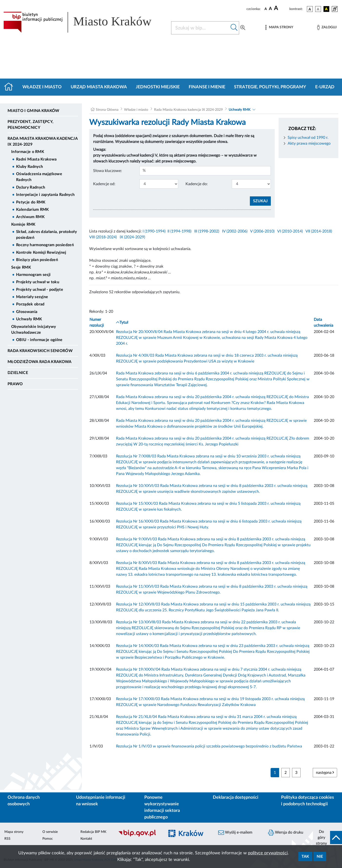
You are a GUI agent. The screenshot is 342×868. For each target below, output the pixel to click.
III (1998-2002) (207, 231)
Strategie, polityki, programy (270, 87)
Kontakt (86, 839)
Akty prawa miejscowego (309, 143)
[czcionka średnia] (270, 9)
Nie (320, 857)
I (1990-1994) (154, 231)
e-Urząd (325, 87)
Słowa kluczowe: (107, 171)
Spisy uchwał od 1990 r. (308, 138)
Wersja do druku (286, 833)
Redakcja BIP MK (93, 832)
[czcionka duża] (281, 8)
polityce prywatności (268, 853)
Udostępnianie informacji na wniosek (101, 801)
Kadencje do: (197, 184)
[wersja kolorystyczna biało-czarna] (318, 9)
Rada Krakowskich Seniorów (40, 351)
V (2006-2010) (262, 231)
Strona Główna (107, 110)
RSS (7, 839)
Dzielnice (18, 373)
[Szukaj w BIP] (200, 28)
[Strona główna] (11, 87)
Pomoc (48, 839)
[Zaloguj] (327, 27)
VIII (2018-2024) (103, 237)
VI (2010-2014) (290, 231)
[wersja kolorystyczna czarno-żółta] (326, 9)
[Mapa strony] (279, 27)
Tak (305, 857)
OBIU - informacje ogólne (39, 340)
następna (325, 772)
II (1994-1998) (179, 231)
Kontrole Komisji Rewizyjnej (41, 252)
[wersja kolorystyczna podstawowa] (310, 9)
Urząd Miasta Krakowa (99, 87)
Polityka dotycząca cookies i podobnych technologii (308, 801)
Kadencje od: (104, 184)
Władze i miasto (42, 87)
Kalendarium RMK (33, 210)
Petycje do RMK (31, 202)
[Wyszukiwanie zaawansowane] (243, 28)
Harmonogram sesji (33, 275)
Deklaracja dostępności (236, 797)
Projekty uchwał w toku (38, 282)
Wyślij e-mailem (235, 833)
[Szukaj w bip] (234, 28)
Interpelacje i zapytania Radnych (45, 195)
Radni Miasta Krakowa (36, 159)
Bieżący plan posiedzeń (37, 260)
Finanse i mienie (207, 87)
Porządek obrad (30, 304)
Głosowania (27, 312)
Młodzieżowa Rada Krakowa (40, 362)
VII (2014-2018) (319, 231)
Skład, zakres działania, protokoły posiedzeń (46, 235)
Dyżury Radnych (31, 187)
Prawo (15, 384)
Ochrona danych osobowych (24, 801)
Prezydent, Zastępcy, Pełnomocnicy (30, 125)
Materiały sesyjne (32, 297)
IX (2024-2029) (132, 237)
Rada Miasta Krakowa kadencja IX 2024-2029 (43, 141)
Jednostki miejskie (158, 87)
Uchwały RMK (29, 319)
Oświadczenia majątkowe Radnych (39, 177)
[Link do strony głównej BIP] (84, 22)
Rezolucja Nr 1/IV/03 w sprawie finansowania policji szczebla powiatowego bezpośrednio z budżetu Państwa (209, 746)
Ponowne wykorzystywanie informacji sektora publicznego (162, 807)
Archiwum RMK (30, 217)
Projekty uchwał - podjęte (40, 290)
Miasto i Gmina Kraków (34, 111)
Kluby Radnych (29, 167)
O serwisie (50, 832)
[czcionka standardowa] (266, 9)
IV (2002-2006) (235, 231)
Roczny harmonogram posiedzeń (45, 245)
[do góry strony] (327, 838)
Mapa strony (14, 832)
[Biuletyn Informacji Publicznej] (139, 836)
